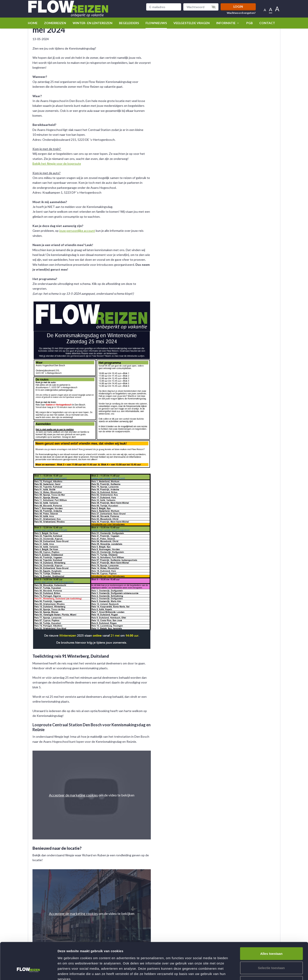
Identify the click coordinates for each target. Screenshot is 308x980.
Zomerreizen (55, 23)
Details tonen (237, 971)
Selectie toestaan (271, 937)
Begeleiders (129, 23)
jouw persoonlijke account (77, 231)
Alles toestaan (271, 922)
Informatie (228, 23)
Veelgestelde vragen (192, 23)
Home (33, 23)
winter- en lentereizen (93, 23)
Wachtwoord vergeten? (241, 13)
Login (238, 6)
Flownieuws (156, 23)
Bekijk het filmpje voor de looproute (57, 163)
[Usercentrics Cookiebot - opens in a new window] (28, 971)
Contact (267, 23)
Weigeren (271, 951)
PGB (249, 23)
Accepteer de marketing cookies (73, 795)
